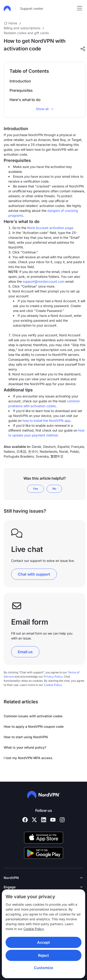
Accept (43, 942)
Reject (43, 955)
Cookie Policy (34, 929)
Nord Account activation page (50, 228)
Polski (74, 451)
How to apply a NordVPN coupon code (34, 726)
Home (13, 23)
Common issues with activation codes (33, 716)
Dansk (37, 447)
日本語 (21, 451)
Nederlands (48, 451)
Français (78, 447)
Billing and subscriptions (22, 28)
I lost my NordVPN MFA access (28, 758)
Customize (43, 968)
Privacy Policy (53, 677)
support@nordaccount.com (44, 281)
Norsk (64, 451)
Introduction (20, 81)
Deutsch (49, 447)
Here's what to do (25, 100)
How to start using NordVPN (26, 737)
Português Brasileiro (19, 456)
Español (63, 447)
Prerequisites (21, 90)
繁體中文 (57, 456)
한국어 (33, 451)
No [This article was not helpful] (54, 489)
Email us (25, 652)
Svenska (42, 456)
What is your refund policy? (25, 747)
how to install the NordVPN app (47, 421)
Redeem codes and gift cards (26, 33)
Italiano (9, 451)
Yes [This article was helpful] (35, 489)
